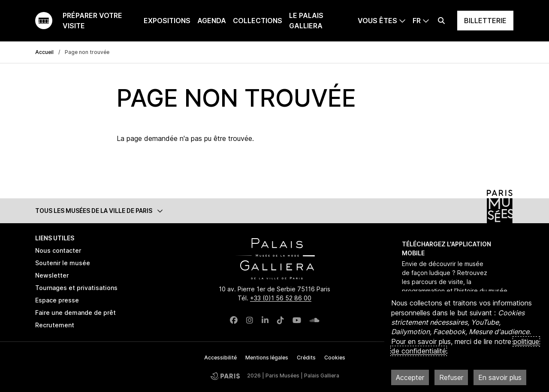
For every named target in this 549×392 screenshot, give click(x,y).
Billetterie (485, 21)
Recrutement (55, 325)
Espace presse (57, 300)
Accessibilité (220, 358)
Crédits (306, 358)
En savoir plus (500, 377)
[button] (274, 211)
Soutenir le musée (63, 263)
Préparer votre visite (92, 21)
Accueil (44, 52)
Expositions (167, 21)
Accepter (410, 377)
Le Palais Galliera (306, 21)
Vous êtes (377, 21)
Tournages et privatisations (76, 288)
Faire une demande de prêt (75, 313)
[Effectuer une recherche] (441, 21)
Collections (258, 21)
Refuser (451, 377)
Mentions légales (267, 358)
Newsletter (52, 275)
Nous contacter (58, 250)
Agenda (212, 21)
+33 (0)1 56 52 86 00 (281, 298)
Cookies (335, 358)
